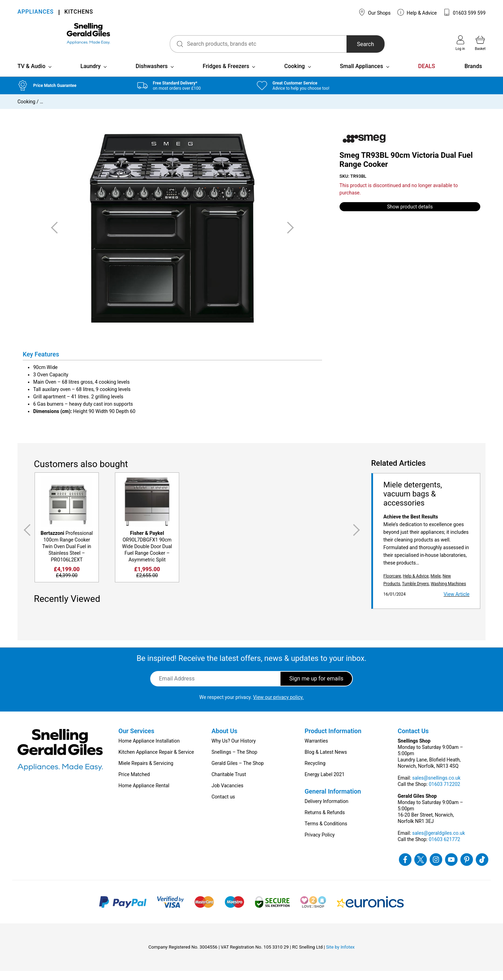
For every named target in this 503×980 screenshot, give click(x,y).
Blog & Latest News (326, 761)
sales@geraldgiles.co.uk (439, 842)
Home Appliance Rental (144, 795)
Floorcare (392, 585)
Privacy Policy (320, 844)
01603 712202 (444, 793)
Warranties (316, 750)
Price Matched (134, 783)
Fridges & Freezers (226, 75)
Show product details (410, 216)
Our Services (136, 740)
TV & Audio (31, 75)
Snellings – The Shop (235, 761)
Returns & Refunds (325, 821)
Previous (26, 539)
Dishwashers (152, 75)
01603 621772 (444, 848)
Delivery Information (326, 810)
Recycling (315, 772)
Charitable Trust (229, 783)
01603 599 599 (464, 12)
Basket (480, 43)
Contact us (223, 806)
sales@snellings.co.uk (436, 787)
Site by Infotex (340, 956)
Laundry (90, 75)
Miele (435, 585)
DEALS (427, 75)
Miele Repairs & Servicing (146, 772)
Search (342, 44)
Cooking (295, 75)
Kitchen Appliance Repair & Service (156, 761)
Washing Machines (448, 593)
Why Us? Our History (234, 750)
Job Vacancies (228, 795)
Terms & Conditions (326, 833)
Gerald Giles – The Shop (238, 772)
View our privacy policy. (279, 706)
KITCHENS (79, 12)
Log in (460, 43)
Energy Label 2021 (325, 783)
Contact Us (413, 740)
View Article (457, 603)
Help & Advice (417, 12)
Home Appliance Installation (149, 750)
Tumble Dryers (415, 593)
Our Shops (374, 12)
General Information (333, 800)
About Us (225, 740)
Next (358, 539)
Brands (473, 75)
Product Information (333, 740)
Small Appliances (362, 75)
